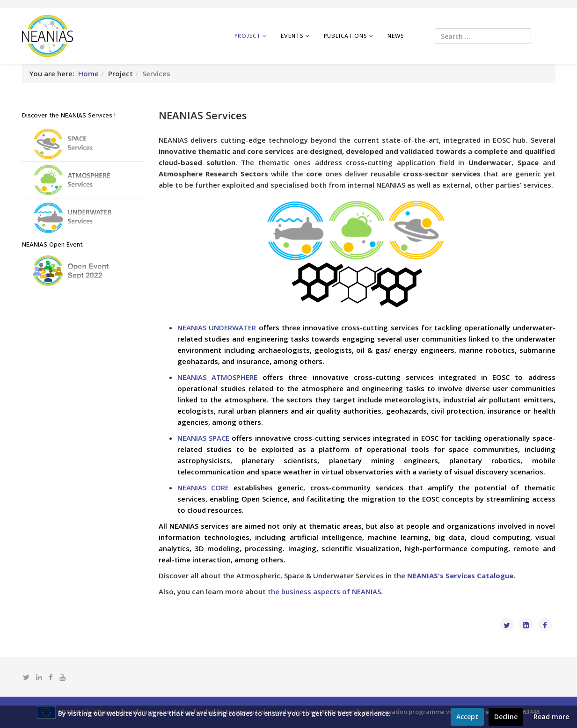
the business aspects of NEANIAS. (325, 591)
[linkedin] (39, 677)
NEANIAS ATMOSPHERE (217, 377)
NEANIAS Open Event (52, 244)
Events (292, 36)
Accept (467, 717)
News (396, 36)
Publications (346, 36)
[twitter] (26, 677)
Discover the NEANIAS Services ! (69, 115)
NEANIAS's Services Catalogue (460, 575)
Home (88, 73)
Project (248, 36)
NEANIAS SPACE (203, 438)
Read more (551, 717)
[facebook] (51, 677)
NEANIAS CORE (203, 488)
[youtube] (62, 677)
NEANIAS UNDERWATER (217, 328)
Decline (506, 717)
